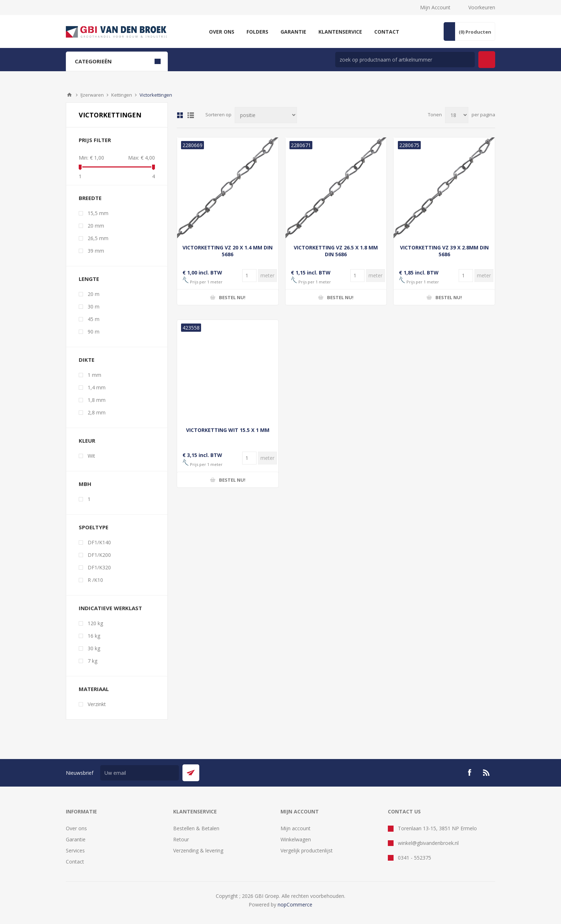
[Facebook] (469, 773)
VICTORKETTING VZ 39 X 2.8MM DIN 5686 (444, 251)
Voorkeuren (482, 7)
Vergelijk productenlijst (307, 850)
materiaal (94, 689)
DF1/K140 (99, 542)
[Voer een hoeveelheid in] (249, 276)
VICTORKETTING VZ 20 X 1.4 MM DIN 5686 (228, 251)
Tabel (180, 115)
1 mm (94, 375)
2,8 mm (97, 412)
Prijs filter (95, 140)
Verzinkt (97, 704)
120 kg (95, 623)
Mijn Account (435, 7)
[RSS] (487, 773)
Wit (91, 456)
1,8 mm (97, 400)
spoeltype (94, 527)
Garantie (76, 839)
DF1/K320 (99, 567)
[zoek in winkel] (405, 60)
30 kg (94, 648)
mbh (85, 484)
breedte (90, 198)
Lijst (191, 115)
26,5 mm (98, 238)
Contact (75, 862)
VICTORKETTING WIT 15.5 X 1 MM (228, 430)
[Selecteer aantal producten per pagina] (457, 115)
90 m (94, 332)
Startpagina (69, 95)
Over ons (76, 828)
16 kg (94, 636)
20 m (94, 294)
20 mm (96, 226)
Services (75, 850)
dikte (87, 360)
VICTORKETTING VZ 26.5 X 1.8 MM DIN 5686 (336, 251)
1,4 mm (97, 387)
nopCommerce (295, 904)
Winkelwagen (296, 839)
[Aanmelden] (140, 773)
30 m (94, 307)
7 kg (92, 661)
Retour (181, 839)
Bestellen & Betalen (196, 828)
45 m (94, 319)
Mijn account (296, 828)
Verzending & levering (198, 850)
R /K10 (95, 580)
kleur (87, 441)
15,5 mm (98, 213)
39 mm (96, 251)
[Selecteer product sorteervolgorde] (266, 115)
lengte (89, 279)
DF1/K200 (99, 555)
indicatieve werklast (110, 608)
